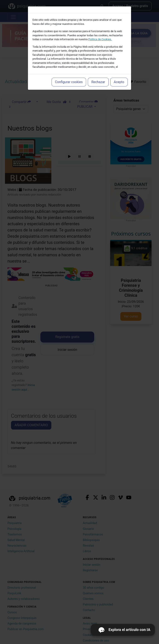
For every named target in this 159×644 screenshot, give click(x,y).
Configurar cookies (69, 82)
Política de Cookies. (100, 39)
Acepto (119, 82)
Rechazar (98, 82)
